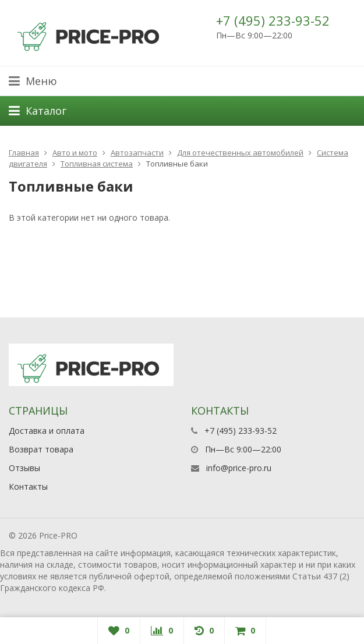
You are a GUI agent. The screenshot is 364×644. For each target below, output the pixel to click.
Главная (24, 153)
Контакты (28, 486)
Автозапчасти (137, 153)
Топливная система (97, 164)
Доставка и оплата (47, 431)
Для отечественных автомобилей (240, 153)
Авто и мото (75, 153)
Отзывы (24, 468)
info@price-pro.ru (239, 468)
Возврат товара (41, 449)
